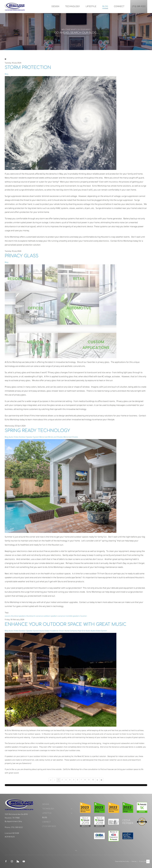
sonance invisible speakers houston (72, 616)
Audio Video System (99, 631)
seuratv (8, 616)
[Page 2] (62, 780)
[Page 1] (58, 780)
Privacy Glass (22, 256)
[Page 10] (93, 780)
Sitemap (134, 862)
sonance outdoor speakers (47, 616)
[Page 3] (66, 780)
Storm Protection (28, 67)
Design (55, 6)
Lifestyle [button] (91, 6)
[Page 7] (81, 780)
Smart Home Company (68, 631)
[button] (76, 851)
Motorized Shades (71, 437)
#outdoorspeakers (19, 616)
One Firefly (126, 862)
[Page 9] (89, 780)
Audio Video (14, 437)
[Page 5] (74, 780)
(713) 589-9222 (139, 6)
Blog (105, 6)
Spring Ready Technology (37, 431)
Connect (119, 6)
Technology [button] (72, 6)
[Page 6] (77, 780)
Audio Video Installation (49, 631)
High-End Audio (84, 631)
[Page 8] (85, 780)
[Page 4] (70, 780)
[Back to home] (15, 7)
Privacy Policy (143, 862)
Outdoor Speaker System (29, 437)
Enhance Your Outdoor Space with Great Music (65, 624)
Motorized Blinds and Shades (51, 437)
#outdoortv (31, 616)
